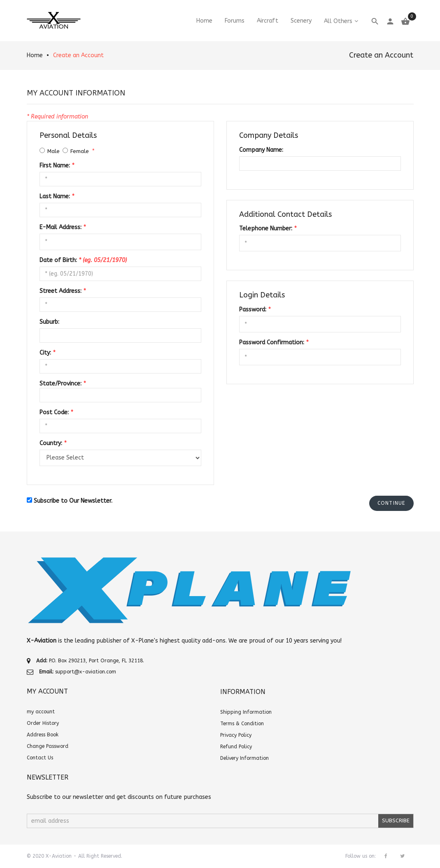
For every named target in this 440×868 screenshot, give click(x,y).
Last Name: (57, 196)
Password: (255, 310)
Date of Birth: (83, 260)
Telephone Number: (268, 229)
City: (47, 353)
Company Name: (261, 150)
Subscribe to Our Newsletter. (73, 501)
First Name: (57, 166)
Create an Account (78, 55)
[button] (391, 503)
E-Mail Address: (63, 227)
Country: (53, 443)
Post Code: (56, 412)
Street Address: (63, 291)
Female (80, 151)
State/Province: (63, 384)
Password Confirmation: (274, 342)
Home (35, 55)
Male (54, 151)
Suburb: (49, 322)
